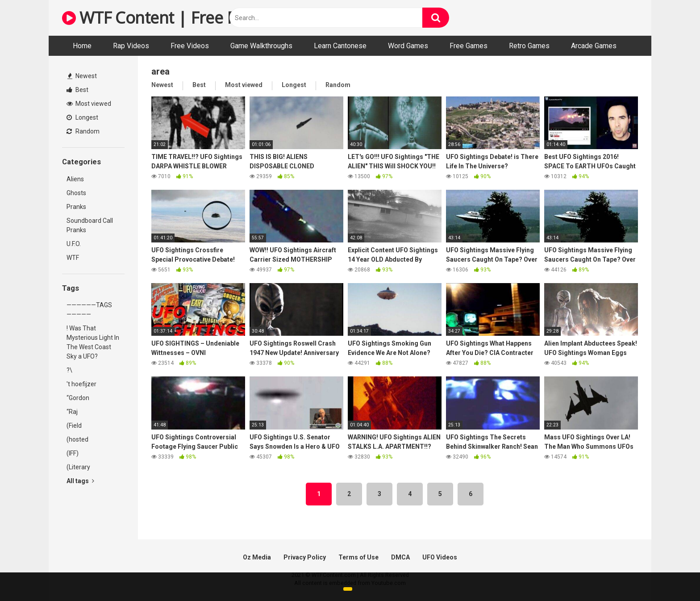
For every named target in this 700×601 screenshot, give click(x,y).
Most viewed (89, 104)
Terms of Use (358, 557)
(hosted (77, 439)
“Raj (72, 412)
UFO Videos (440, 557)
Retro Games (529, 46)
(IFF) (73, 453)
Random (83, 131)
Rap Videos (131, 46)
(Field (74, 426)
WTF (73, 258)
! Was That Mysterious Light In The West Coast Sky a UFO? (93, 342)
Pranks (76, 207)
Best (77, 90)
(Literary (78, 467)
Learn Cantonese (340, 46)
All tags (80, 481)
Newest (82, 76)
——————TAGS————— (89, 310)
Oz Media (257, 557)
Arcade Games (594, 46)
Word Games (408, 46)
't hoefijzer (81, 384)
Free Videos (190, 46)
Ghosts (76, 193)
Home (82, 46)
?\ (69, 370)
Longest (82, 117)
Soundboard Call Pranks (90, 225)
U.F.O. (74, 244)
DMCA (400, 557)
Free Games (469, 46)
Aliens (75, 179)
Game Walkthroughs (261, 46)
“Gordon (78, 398)
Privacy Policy (305, 557)
